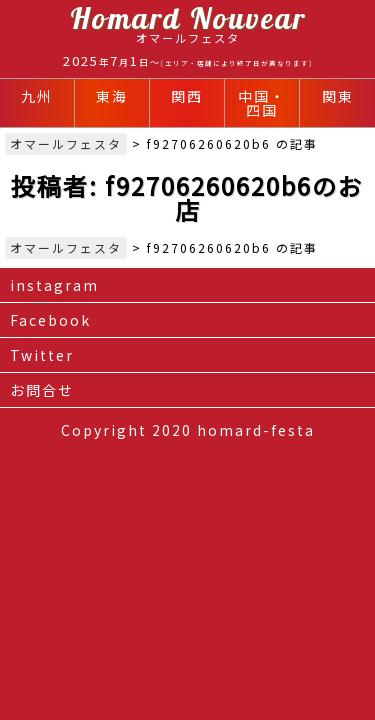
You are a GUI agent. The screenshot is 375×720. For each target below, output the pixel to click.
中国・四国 (262, 103)
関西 (187, 96)
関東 (338, 96)
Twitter (42, 355)
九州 (37, 96)
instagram (54, 285)
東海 (112, 96)
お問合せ (42, 390)
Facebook (50, 320)
